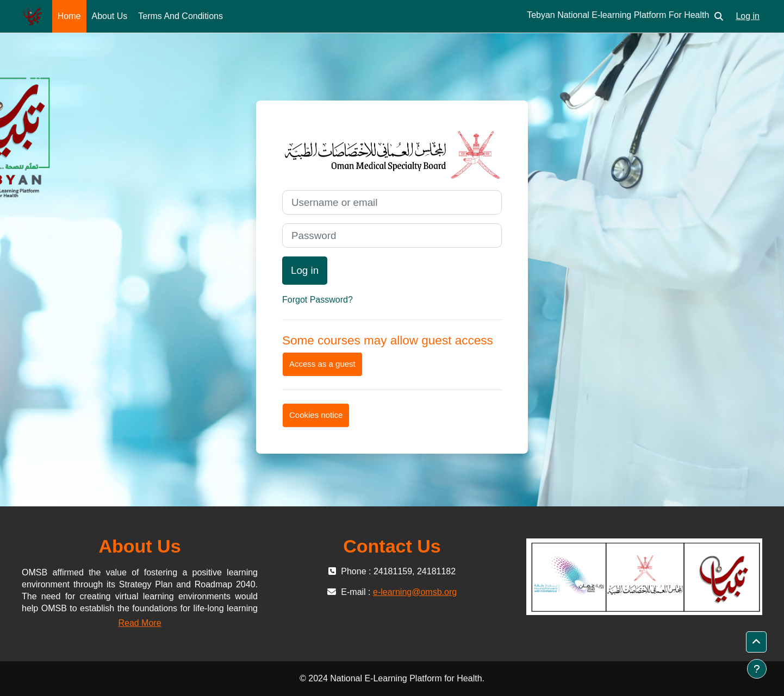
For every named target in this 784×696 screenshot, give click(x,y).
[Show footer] (757, 669)
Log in (748, 16)
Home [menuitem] (69, 16)
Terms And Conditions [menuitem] (181, 16)
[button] (719, 16)
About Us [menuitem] (110, 16)
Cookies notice (316, 415)
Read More (139, 623)
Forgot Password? (318, 300)
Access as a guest (322, 364)
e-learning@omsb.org (415, 592)
